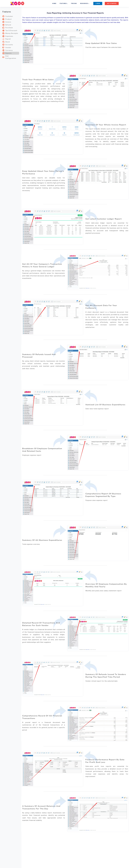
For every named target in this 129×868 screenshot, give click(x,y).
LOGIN (98, 3)
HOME (54, 3)
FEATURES (64, 3)
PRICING (74, 3)
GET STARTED (112, 3)
